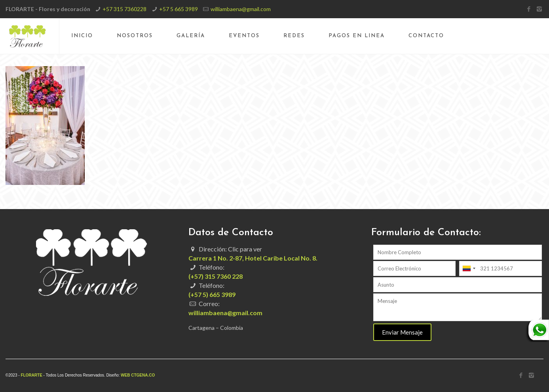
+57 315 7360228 (124, 9)
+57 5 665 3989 (179, 9)
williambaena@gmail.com (241, 9)
